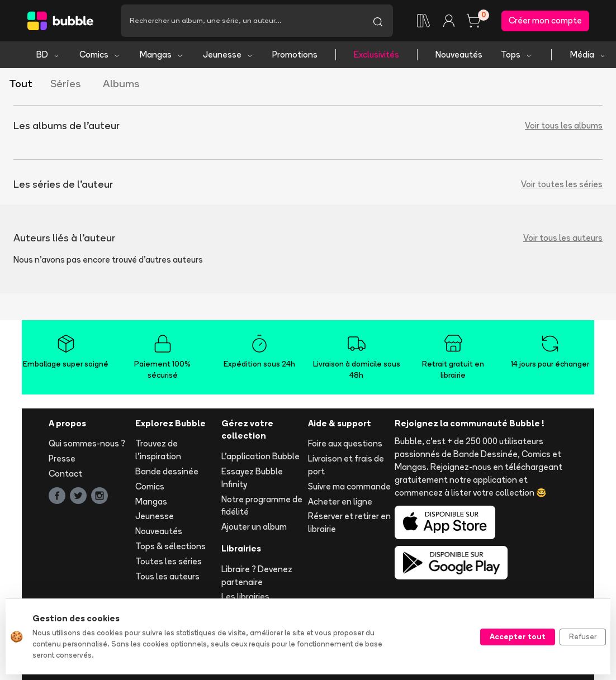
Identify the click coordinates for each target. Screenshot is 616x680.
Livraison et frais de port (346, 465)
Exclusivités (376, 54)
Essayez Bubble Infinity (252, 478)
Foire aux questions (345, 443)
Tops (517, 54)
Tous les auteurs (167, 576)
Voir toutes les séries (562, 184)
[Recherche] (242, 21)
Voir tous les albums (564, 125)
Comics (100, 54)
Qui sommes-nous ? (87, 443)
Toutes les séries (169, 561)
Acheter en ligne (340, 501)
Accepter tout (518, 636)
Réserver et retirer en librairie (349, 522)
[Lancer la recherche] (378, 21)
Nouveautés (459, 54)
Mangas (162, 54)
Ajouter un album (254, 527)
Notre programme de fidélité (262, 506)
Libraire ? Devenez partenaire (257, 576)
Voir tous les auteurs (563, 238)
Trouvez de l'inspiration (158, 450)
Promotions (295, 54)
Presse (62, 458)
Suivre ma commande (349, 486)
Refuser (583, 636)
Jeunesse (228, 54)
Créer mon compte (545, 20)
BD (48, 54)
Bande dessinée (167, 471)
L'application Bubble (260, 456)
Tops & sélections (170, 546)
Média (588, 54)
